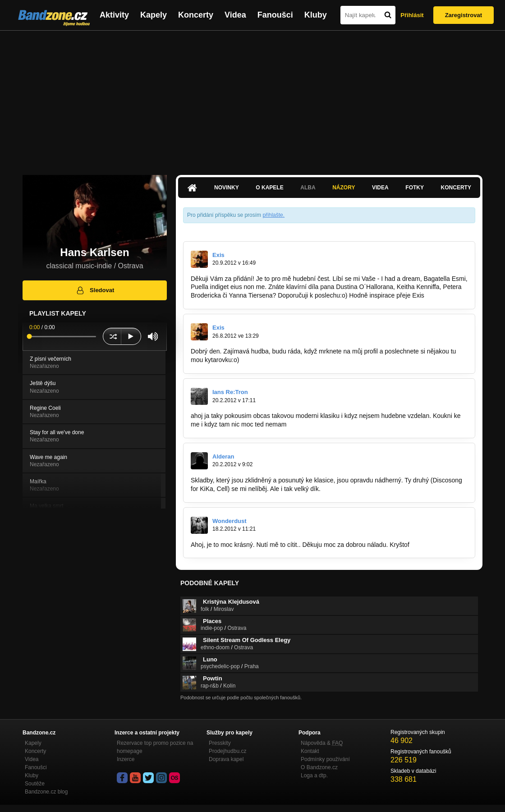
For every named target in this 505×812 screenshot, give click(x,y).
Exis (218, 255)
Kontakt (310, 751)
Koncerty (196, 15)
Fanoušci (275, 15)
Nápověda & (322, 743)
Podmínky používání (325, 759)
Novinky (227, 188)
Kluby (316, 15)
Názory (344, 188)
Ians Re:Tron (230, 392)
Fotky (415, 188)
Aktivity (114, 15)
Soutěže (35, 784)
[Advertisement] (252, 98)
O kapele (269, 188)
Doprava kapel (226, 759)
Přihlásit (412, 15)
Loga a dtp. (314, 775)
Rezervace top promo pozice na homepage (155, 747)
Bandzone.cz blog (46, 792)
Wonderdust (230, 521)
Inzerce (126, 759)
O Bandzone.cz (319, 767)
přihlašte (273, 215)
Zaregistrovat (464, 15)
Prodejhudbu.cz (227, 751)
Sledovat (95, 290)
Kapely (154, 15)
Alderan (223, 456)
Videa (235, 15)
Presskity (220, 743)
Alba (308, 188)
